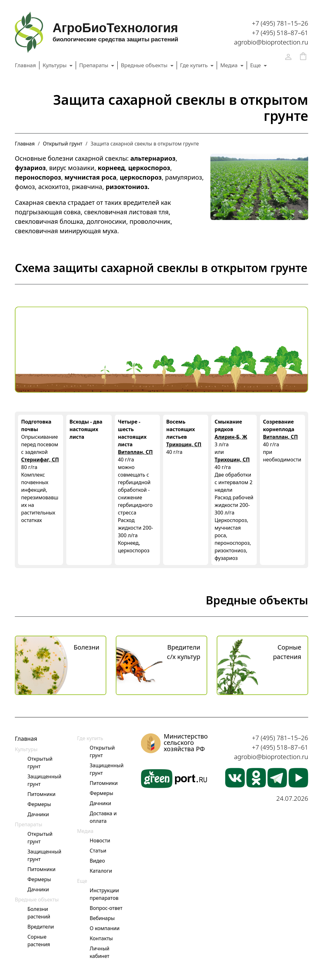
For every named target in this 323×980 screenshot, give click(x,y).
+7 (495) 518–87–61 (280, 33)
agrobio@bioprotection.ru (271, 42)
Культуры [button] (55, 65)
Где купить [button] (195, 65)
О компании (105, 928)
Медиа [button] (229, 65)
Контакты (101, 938)
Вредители (41, 927)
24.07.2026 (292, 798)
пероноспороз (38, 177)
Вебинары (102, 918)
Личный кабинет (99, 952)
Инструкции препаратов (104, 894)
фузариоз (30, 168)
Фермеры (39, 804)
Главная (25, 65)
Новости (100, 840)
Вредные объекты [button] (145, 65)
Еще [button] (256, 65)
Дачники (38, 814)
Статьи (98, 851)
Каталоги (101, 871)
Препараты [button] (94, 65)
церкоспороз (149, 168)
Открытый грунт (63, 144)
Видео (97, 861)
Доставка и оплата (103, 817)
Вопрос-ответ (106, 908)
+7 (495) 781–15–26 (280, 23)
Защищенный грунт (44, 780)
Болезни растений (39, 913)
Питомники (41, 794)
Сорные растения (39, 941)
